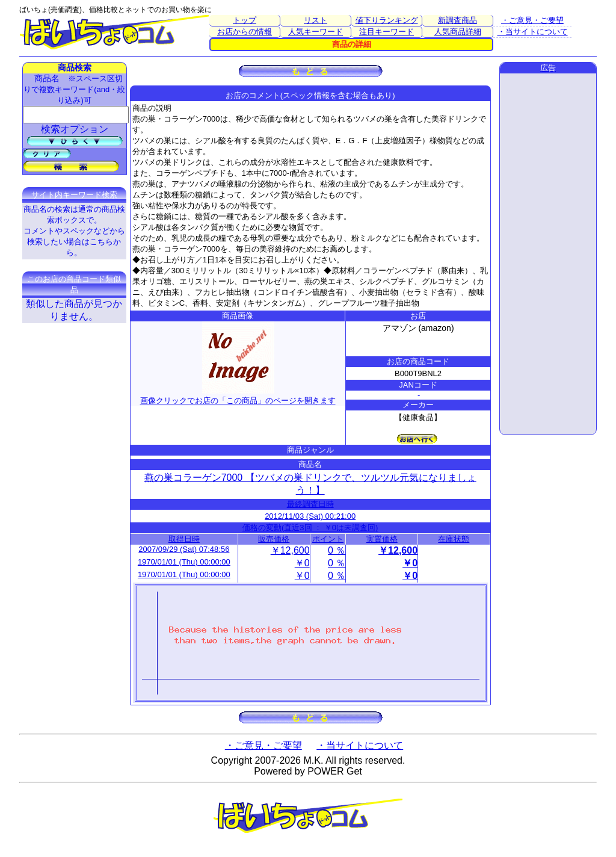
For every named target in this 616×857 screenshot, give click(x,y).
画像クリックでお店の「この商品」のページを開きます (238, 396)
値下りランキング (387, 20)
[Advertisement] (548, 254)
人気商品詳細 (458, 32)
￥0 (302, 563)
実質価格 (382, 539)
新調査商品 (457, 20)
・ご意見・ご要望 (532, 20)
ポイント (328, 539)
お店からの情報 (245, 32)
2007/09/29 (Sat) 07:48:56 (184, 549)
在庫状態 (454, 539)
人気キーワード (316, 32)
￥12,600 (290, 550)
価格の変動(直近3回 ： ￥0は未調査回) (310, 528)
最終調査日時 (310, 504)
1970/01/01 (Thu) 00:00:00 (184, 562)
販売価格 (274, 539)
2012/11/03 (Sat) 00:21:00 (310, 516)
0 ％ (337, 550)
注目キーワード (387, 32)
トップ (245, 20)
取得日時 (184, 539)
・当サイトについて (533, 32)
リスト (316, 20)
